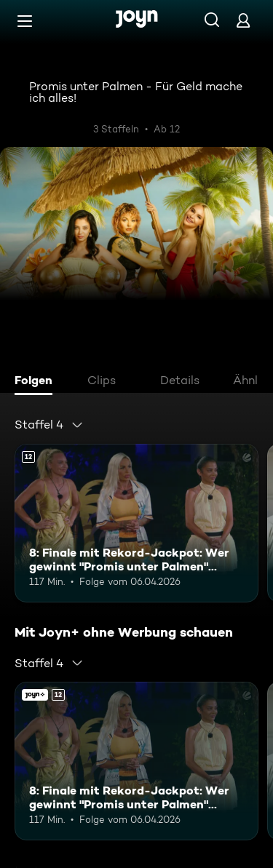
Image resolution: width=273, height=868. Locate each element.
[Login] (243, 20)
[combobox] (49, 425)
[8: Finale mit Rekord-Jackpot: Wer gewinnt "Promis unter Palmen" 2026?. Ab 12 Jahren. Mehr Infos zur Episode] (136, 523)
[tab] (37, 382)
